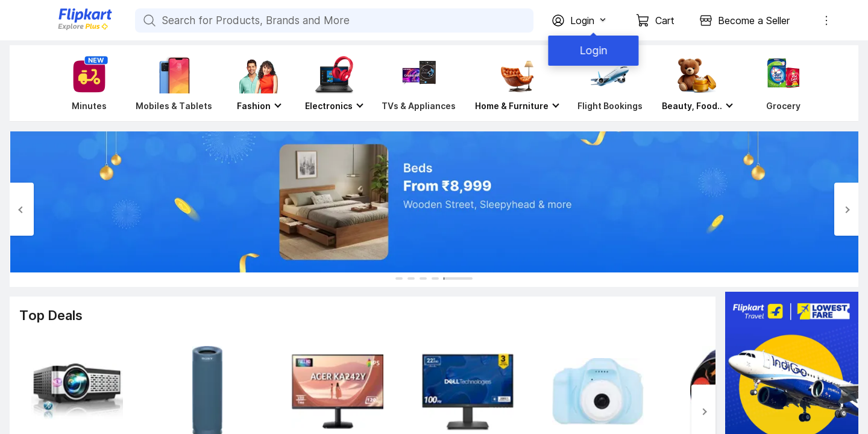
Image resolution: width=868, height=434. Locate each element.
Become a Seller (754, 20)
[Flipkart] (65, 29)
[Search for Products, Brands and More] (148, 20)
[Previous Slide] (22, 209)
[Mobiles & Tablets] (174, 83)
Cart (665, 20)
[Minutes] (87, 83)
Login (591, 50)
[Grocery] (781, 83)
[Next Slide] (846, 209)
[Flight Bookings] (610, 83)
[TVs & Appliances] (419, 83)
